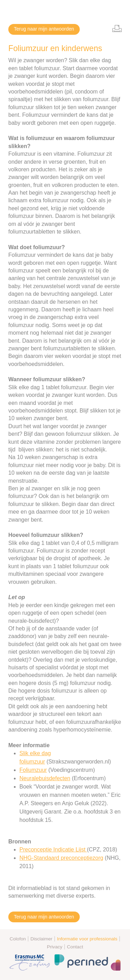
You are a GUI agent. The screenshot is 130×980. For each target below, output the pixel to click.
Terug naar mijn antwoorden (44, 29)
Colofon (18, 939)
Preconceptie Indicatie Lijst (53, 850)
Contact (75, 947)
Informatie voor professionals (87, 939)
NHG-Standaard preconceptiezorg (61, 858)
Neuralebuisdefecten (45, 778)
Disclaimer (41, 939)
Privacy (55, 947)
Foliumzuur (33, 770)
